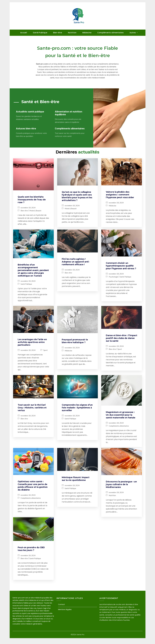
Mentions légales (65, 615)
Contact (62, 610)
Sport (46, 358)
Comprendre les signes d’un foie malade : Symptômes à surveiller (77, 415)
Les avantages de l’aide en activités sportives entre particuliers (32, 350)
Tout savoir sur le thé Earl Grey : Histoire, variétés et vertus (32, 415)
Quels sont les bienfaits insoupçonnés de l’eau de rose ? (32, 208)
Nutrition (72, 33)
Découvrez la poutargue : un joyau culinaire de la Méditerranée (121, 491)
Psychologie (114, 285)
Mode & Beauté (35, 219)
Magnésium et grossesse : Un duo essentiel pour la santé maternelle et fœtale (121, 422)
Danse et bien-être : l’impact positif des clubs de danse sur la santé (122, 346)
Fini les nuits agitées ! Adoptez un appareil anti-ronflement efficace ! (76, 270)
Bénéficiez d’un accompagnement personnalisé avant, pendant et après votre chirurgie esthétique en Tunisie (33, 278)
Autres (133, 33)
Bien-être (58, 33)
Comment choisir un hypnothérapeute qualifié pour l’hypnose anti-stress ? (121, 274)
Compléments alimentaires (110, 33)
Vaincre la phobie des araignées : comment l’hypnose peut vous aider (120, 203)
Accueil (24, 33)
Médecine (87, 33)
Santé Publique (40, 33)
